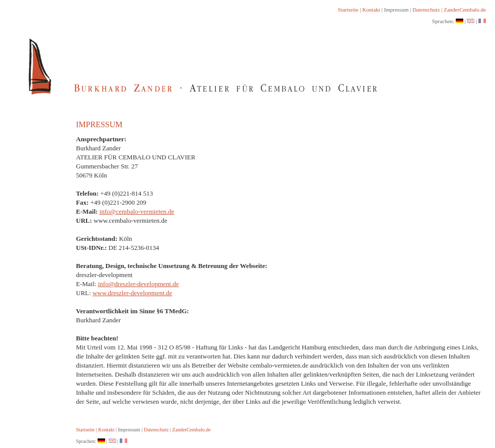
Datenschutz (426, 10)
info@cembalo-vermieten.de (137, 211)
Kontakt (371, 10)
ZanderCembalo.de (465, 10)
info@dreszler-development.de (139, 284)
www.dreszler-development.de (132, 293)
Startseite (348, 10)
